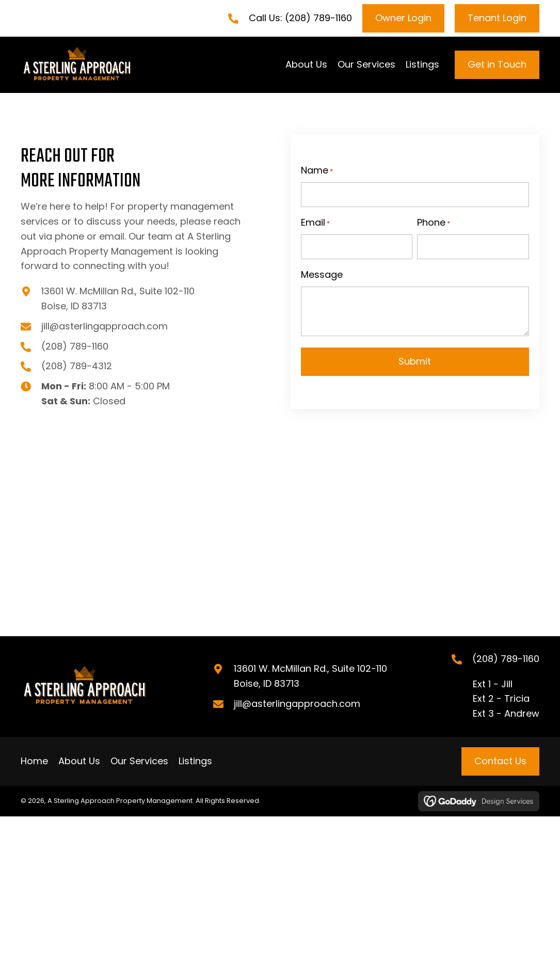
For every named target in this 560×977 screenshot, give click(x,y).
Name (317, 171)
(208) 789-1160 (318, 18)
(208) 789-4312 (77, 366)
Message (322, 274)
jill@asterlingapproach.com (105, 326)
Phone (434, 223)
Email (315, 223)
